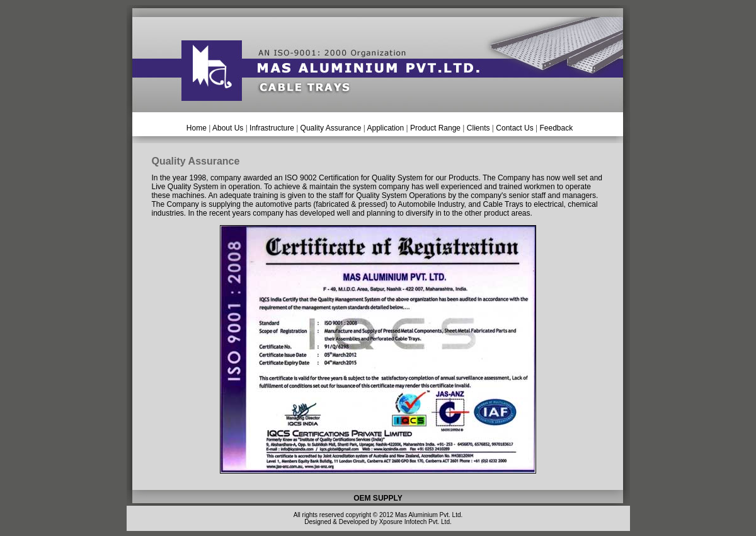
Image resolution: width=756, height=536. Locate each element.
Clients (478, 128)
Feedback (556, 128)
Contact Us (514, 128)
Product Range (435, 128)
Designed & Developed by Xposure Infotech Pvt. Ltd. (378, 522)
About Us (229, 128)
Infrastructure (272, 128)
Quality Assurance (331, 128)
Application (385, 128)
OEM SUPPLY (378, 498)
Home (197, 128)
